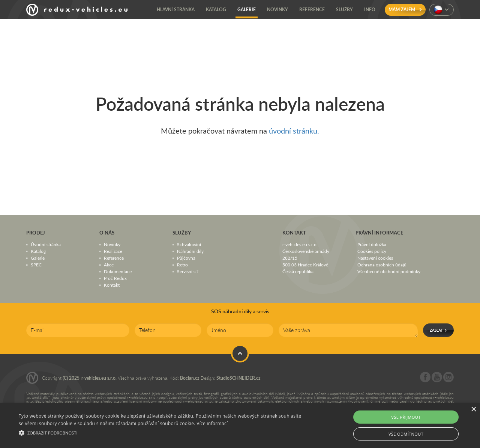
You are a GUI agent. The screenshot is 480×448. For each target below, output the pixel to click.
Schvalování (189, 244)
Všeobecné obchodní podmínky (389, 271)
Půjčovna (186, 258)
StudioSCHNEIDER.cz (238, 378)
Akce (109, 265)
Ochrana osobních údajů (382, 265)
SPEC (36, 265)
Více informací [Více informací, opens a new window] (212, 423)
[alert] (240, 425)
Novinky (112, 244)
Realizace (113, 251)
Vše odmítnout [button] (406, 434)
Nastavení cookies (375, 258)
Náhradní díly (190, 251)
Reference (114, 258)
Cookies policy (372, 251)
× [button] (473, 410)
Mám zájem (405, 10)
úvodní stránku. (294, 131)
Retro (182, 265)
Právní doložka (372, 244)
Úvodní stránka (46, 244)
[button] (163, 432)
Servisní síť (187, 271)
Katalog (38, 251)
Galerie (38, 258)
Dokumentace (118, 271)
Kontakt (112, 285)
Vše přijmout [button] (406, 417)
